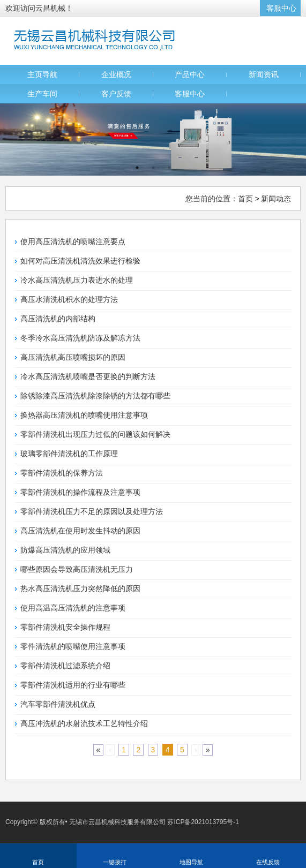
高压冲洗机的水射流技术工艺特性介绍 (84, 723)
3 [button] (169, 168)
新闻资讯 (264, 74)
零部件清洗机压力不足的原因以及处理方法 (92, 511)
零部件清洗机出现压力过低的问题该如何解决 (95, 434)
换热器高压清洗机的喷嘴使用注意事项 (84, 415)
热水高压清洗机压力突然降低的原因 (80, 588)
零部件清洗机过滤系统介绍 (65, 666)
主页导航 (42, 74)
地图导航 (191, 862)
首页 (245, 199)
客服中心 (281, 8)
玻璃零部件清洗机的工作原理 (69, 454)
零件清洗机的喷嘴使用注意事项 (73, 646)
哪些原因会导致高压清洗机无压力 (77, 569)
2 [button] (153, 168)
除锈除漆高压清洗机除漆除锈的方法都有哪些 (95, 396)
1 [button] (137, 168)
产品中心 (190, 74)
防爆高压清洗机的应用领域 (65, 550)
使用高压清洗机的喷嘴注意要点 (73, 241)
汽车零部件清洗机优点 (58, 704)
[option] (153, 139)
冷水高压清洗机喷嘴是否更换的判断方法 (88, 376)
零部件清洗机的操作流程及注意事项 (80, 492)
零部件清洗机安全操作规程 (65, 627)
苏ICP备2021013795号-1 (203, 822)
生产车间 (42, 94)
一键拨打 (115, 862)
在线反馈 (268, 862)
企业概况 (116, 74)
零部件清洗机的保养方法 (62, 473)
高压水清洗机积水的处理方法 (69, 299)
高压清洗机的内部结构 (58, 319)
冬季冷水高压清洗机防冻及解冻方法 (80, 338)
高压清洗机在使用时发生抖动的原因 (80, 531)
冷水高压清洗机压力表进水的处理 (77, 280)
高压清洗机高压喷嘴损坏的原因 (73, 357)
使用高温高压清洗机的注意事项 (73, 608)
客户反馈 (116, 94)
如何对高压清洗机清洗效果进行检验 (80, 261)
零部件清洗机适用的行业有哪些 (73, 685)
